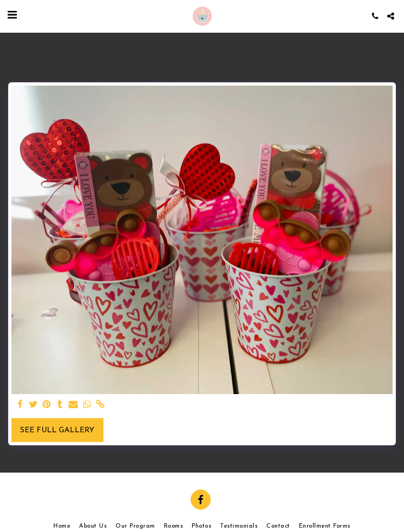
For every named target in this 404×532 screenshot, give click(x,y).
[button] (12, 16)
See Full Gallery (57, 430)
